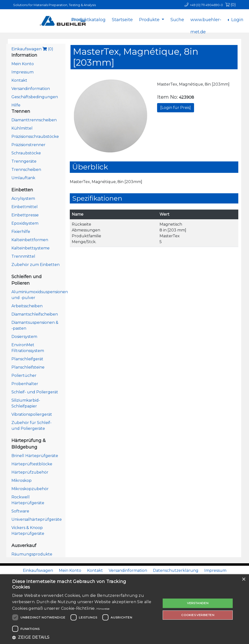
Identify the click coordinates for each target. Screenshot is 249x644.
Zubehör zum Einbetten (36, 265)
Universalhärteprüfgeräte (37, 519)
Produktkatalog (88, 20)
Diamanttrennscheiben (34, 120)
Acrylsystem (23, 198)
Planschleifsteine (28, 367)
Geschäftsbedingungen (35, 97)
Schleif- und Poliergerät (35, 392)
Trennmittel (23, 256)
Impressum (22, 72)
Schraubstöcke (26, 153)
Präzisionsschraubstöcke (35, 137)
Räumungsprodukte (32, 554)
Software (20, 511)
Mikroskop (22, 481)
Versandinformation (31, 89)
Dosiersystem (24, 337)
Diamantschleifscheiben (35, 314)
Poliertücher (24, 375)
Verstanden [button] (198, 603)
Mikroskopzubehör (30, 489)
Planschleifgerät (27, 359)
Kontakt (19, 80)
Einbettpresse (25, 215)
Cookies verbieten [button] (198, 615)
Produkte (150, 20)
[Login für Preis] (176, 108)
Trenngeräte (24, 161)
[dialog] (124, 609)
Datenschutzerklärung (176, 570)
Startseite (122, 20)
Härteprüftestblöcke (32, 464)
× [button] (244, 579)
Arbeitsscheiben (27, 306)
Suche (177, 20)
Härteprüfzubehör (30, 472)
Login (237, 20)
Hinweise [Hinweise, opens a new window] (103, 609)
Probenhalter (25, 384)
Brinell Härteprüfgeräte (35, 456)
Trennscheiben (26, 170)
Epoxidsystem (25, 223)
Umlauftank (23, 178)
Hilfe (16, 105)
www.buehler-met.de (206, 24)
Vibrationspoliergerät (32, 414)
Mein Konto (23, 64)
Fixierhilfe (21, 232)
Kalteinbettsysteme (31, 248)
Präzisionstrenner (28, 145)
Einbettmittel (25, 207)
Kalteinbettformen (30, 240)
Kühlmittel (22, 128)
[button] (84, 637)
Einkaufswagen (32, 49)
